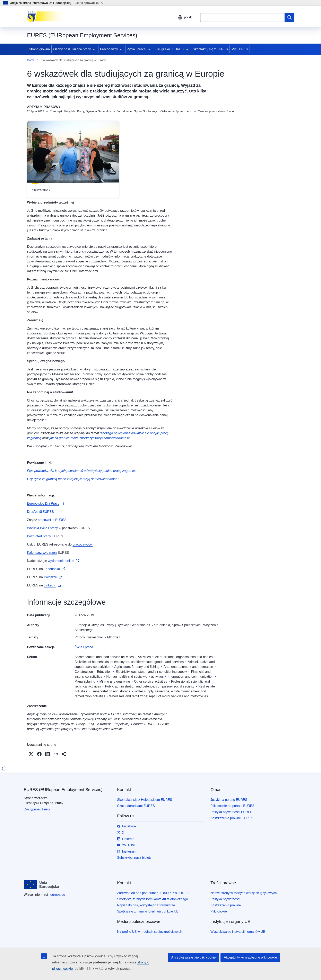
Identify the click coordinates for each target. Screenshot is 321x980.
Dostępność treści (37, 809)
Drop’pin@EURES (40, 512)
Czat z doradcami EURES (136, 806)
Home (31, 60)
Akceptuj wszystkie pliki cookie (193, 957)
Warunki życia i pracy (42, 528)
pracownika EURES (52, 520)
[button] (31, 754)
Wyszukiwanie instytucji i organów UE (238, 932)
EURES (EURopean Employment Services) (63, 790)
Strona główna (39, 49)
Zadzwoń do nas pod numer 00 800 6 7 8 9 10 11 (153, 893)
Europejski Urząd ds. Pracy (94, 625)
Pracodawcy (109, 49)
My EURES (240, 49)
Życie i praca (136, 49)
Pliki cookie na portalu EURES (232, 806)
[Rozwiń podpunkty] (95, 49)
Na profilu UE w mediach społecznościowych (150, 932)
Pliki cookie (219, 911)
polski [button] (185, 17)
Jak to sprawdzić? (89, 3)
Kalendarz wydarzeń (42, 553)
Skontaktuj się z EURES (210, 49)
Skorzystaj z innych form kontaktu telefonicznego (153, 899)
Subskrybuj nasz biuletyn (135, 858)
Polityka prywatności (225, 899)
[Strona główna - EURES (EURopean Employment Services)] (48, 16)
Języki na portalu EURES (229, 800)
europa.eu (58, 895)
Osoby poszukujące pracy (72, 49)
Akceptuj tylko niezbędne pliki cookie (250, 957)
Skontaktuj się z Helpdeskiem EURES (145, 800)
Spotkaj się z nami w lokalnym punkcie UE (148, 911)
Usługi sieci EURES (169, 49)
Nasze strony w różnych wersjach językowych (244, 893)
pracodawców (83, 544)
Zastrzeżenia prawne (226, 905)
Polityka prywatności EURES (231, 812)
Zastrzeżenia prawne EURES (232, 818)
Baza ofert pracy (39, 536)
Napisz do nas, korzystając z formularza (146, 905)
